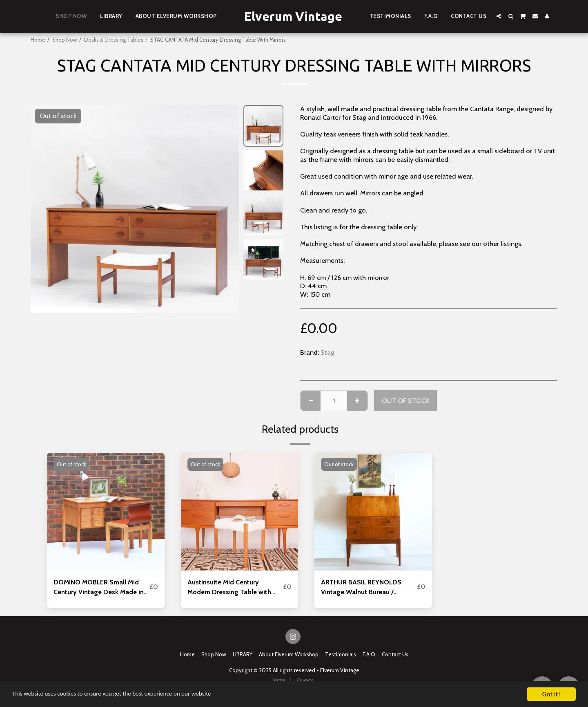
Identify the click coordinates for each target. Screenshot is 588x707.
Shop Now (65, 40)
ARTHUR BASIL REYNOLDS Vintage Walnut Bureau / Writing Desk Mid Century (362, 588)
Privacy (305, 680)
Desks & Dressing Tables (114, 40)
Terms (278, 680)
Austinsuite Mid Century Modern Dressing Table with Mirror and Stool (230, 588)
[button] (499, 16)
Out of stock (405, 400)
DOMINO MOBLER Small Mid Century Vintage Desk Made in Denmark (99, 588)
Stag (327, 352)
